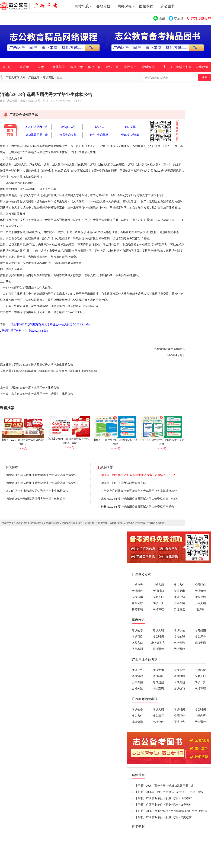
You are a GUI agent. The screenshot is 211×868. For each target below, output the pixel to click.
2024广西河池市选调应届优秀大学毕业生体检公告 (37, 491)
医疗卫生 (130, 67)
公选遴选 (179, 609)
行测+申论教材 (99, 135)
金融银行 (148, 67)
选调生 (200, 609)
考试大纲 (158, 585)
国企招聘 (94, 67)
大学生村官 (184, 67)
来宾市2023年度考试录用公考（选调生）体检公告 (42, 394)
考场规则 (200, 597)
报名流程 (158, 716)
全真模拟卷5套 (130, 135)
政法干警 (112, 67)
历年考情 (179, 603)
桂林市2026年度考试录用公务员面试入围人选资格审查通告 (138, 507)
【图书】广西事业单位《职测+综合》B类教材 (162, 441)
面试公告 (179, 722)
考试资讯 (48, 77)
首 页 (7, 67)
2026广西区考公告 (37, 127)
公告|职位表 (68, 127)
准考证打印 (158, 643)
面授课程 (146, 6)
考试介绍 (179, 597)
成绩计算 (158, 603)
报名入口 (99, 127)
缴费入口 (137, 643)
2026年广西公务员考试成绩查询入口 (123, 483)
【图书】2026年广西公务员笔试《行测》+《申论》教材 (69, 439)
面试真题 (179, 682)
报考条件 (179, 585)
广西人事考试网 (15, 77)
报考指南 (137, 597)
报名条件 (137, 716)
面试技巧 (179, 688)
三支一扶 (166, 67)
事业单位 (59, 67)
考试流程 (200, 591)
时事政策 (202, 67)
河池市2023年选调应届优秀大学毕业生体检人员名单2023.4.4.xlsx (51, 324)
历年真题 (200, 603)
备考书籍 (137, 609)
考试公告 (137, 585)
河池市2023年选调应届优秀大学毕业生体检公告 (36, 499)
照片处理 (179, 637)
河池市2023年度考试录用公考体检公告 (35, 388)
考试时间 (158, 591)
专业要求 (179, 591)
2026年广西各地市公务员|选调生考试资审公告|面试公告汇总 (138, 475)
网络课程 (158, 609)
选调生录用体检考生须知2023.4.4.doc (25, 331)
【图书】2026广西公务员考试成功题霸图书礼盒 (23, 441)
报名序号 (200, 637)
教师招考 (76, 67)
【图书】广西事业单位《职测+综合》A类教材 (115, 441)
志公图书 (168, 6)
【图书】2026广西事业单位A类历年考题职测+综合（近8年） (172, 811)
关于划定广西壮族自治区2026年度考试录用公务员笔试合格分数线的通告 (146, 491)
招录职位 (200, 585)
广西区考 (23, 67)
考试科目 (137, 591)
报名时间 (158, 637)
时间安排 (130, 127)
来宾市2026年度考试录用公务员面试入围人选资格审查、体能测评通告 (145, 499)
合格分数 (137, 603)
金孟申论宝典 (68, 135)
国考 (41, 67)
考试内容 (200, 716)
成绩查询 (200, 643)
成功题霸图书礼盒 (37, 135)
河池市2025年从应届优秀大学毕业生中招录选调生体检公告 (43, 475)
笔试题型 (158, 682)
